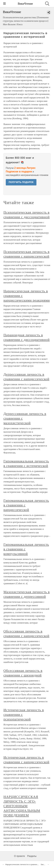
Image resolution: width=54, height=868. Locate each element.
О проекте (20, 856)
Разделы (32, 856)
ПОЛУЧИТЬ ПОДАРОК (21, 182)
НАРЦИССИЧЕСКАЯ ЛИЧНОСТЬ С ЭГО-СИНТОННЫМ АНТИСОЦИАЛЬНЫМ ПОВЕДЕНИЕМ (22, 806)
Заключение (46, 865)
